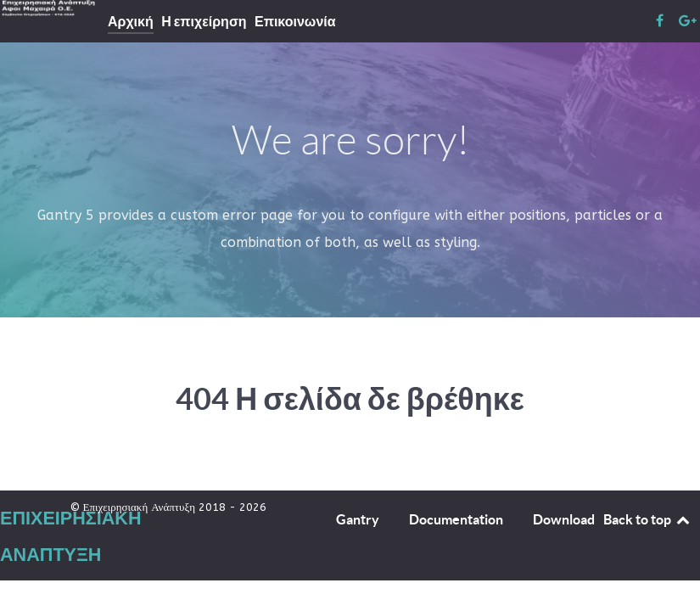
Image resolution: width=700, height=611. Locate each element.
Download (564, 519)
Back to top (647, 519)
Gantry (358, 519)
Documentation (456, 519)
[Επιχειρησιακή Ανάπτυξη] (53, 8)
